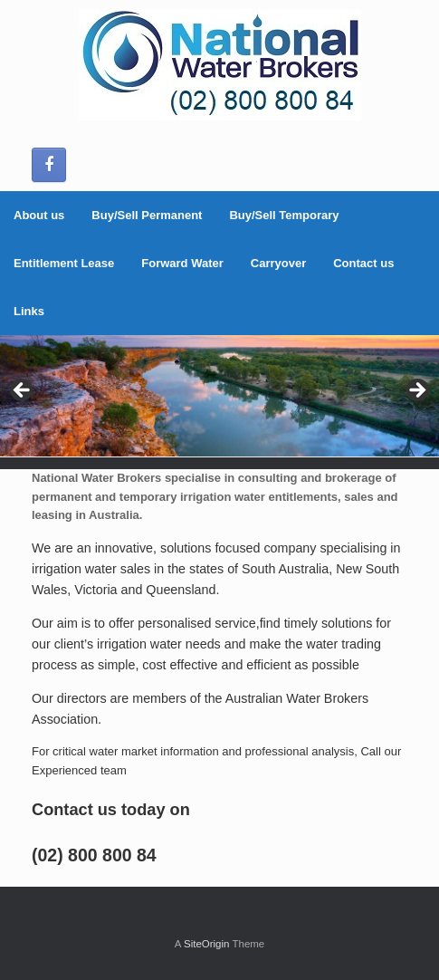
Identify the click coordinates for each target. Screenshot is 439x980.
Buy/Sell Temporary (284, 215)
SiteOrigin (207, 944)
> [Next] (416, 391)
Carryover (278, 263)
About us (39, 215)
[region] (219, 396)
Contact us (363, 263)
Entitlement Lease (64, 263)
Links (29, 311)
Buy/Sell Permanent (147, 215)
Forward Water (182, 263)
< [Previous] (23, 391)
